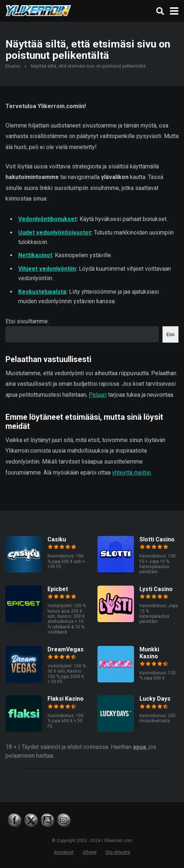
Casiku (57, 539)
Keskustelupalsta (42, 292)
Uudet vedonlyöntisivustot (55, 233)
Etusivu (13, 66)
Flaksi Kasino (66, 699)
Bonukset (64, 852)
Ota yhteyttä (118, 852)
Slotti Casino (157, 539)
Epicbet (58, 589)
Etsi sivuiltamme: (27, 321)
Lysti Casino (156, 589)
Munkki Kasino (149, 653)
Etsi (170, 334)
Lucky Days (155, 699)
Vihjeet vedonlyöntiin (47, 269)
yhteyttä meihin (131, 473)
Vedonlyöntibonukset (47, 219)
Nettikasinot (35, 255)
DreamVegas (66, 649)
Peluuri (98, 395)
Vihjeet (90, 852)
